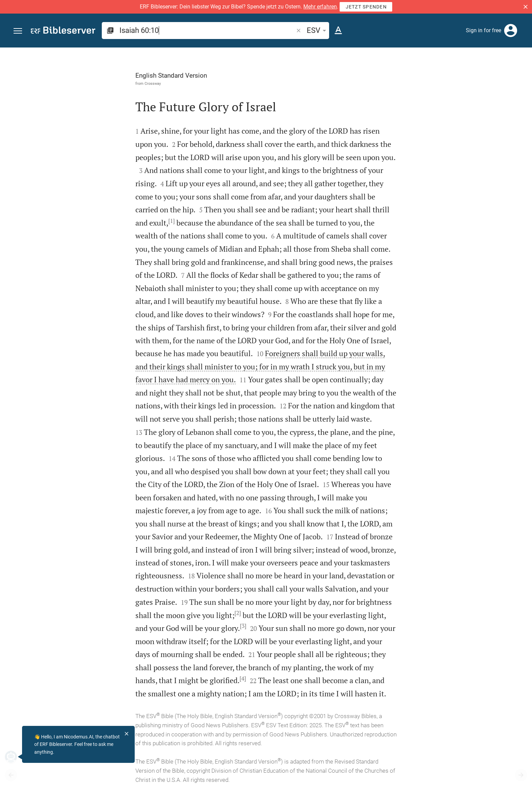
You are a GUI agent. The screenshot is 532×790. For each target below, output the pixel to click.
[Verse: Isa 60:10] (440, 60)
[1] (95, 221)
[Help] (521, 75)
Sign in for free (483, 30)
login (473, 112)
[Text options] (338, 31)
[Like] (398, 75)
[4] (166, 678)
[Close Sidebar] (383, 425)
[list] (460, 264)
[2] (161, 613)
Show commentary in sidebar (442, 234)
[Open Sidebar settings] (510, 75)
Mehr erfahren (320, 7)
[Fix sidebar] (383, 54)
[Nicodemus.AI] (16, 757)
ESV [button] (318, 30)
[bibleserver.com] (63, 31)
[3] (167, 626)
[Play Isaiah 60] (460, 373)
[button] (526, 7)
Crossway (76, 83)
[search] (207, 30)
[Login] (511, 31)
